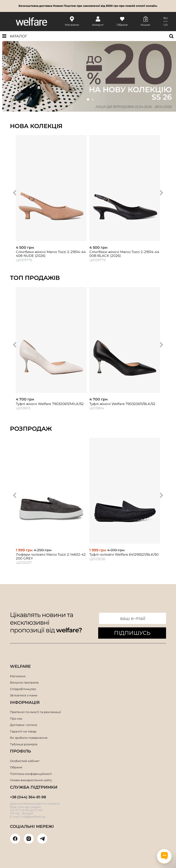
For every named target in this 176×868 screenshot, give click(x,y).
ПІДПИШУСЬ (132, 633)
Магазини (18, 676)
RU (165, 18)
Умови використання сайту (31, 780)
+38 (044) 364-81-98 (28, 797)
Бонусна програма (24, 682)
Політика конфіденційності (31, 774)
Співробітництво (23, 689)
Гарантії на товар (23, 731)
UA (165, 25)
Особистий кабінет (25, 761)
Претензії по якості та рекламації (36, 712)
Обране (16, 767)
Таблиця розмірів (24, 744)
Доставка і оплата (24, 725)
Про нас (16, 718)
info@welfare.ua (33, 817)
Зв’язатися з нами (24, 695)
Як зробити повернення (29, 738)
